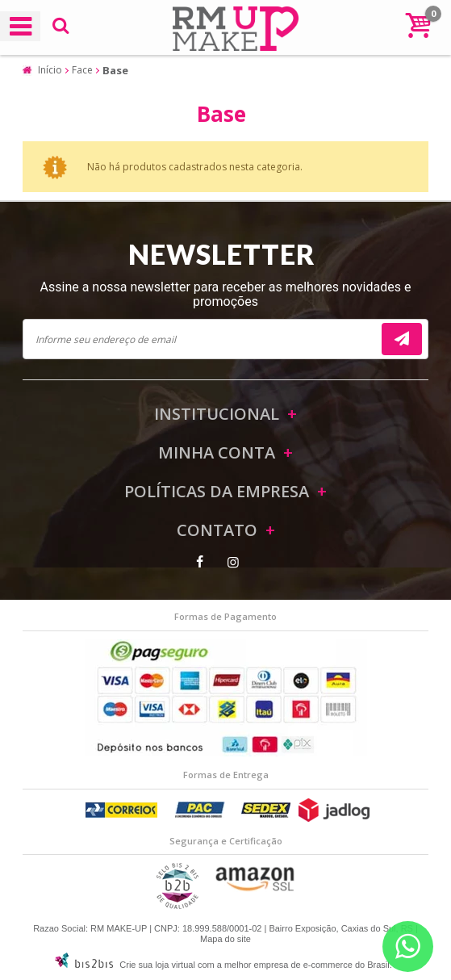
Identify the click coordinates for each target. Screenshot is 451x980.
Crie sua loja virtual (157, 965)
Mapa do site (225, 939)
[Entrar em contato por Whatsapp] (408, 946)
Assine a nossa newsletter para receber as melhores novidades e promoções (226, 294)
